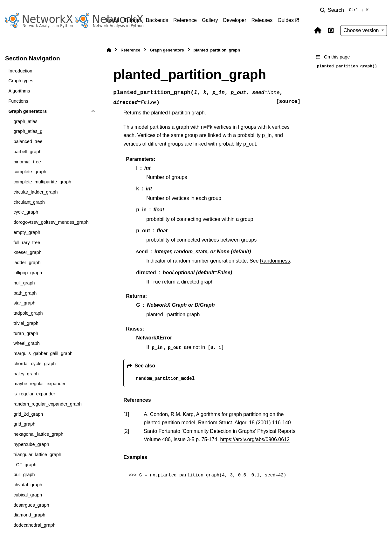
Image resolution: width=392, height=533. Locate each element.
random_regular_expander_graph (47, 404)
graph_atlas (25, 121)
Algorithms (19, 91)
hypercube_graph (31, 444)
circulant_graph (29, 202)
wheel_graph (26, 343)
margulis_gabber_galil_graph (43, 353)
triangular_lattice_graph (37, 454)
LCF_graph (25, 465)
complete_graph (30, 172)
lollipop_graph (28, 273)
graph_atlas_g (28, 131)
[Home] (109, 50)
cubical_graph (28, 495)
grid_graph (24, 424)
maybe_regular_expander (39, 384)
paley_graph (26, 374)
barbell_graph (27, 152)
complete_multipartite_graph (42, 182)
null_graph (24, 283)
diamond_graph (29, 515)
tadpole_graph (28, 313)
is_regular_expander (34, 394)
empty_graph (27, 232)
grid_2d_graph (28, 414)
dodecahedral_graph (34, 525)
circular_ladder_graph (35, 192)
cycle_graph (26, 212)
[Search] (346, 10)
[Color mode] (383, 10)
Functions (18, 101)
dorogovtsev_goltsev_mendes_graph (51, 222)
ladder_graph (27, 263)
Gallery (210, 20)
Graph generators (28, 111)
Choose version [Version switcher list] (362, 30)
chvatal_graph (28, 485)
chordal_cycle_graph (34, 364)
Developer (235, 20)
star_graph (24, 303)
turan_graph (26, 333)
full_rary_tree (27, 243)
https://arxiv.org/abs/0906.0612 (255, 439)
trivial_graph (26, 323)
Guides (286, 20)
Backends (157, 20)
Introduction (20, 71)
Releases (262, 20)
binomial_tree (27, 162)
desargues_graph (31, 505)
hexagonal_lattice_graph (38, 434)
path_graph (25, 293)
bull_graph (24, 475)
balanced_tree (28, 141)
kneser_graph (27, 252)
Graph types (21, 81)
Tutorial (132, 20)
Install (112, 20)
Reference (185, 20)
